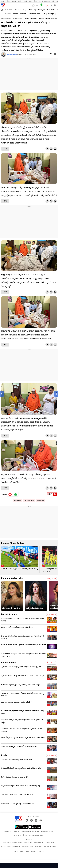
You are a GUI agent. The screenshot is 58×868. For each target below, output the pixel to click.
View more (52, 615)
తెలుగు (14, 1)
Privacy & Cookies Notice (44, 831)
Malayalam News (27, 847)
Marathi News (17, 843)
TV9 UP (46, 847)
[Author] (4, 54)
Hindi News (7, 843)
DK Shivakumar (29, 500)
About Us (16, 831)
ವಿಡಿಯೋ (8, 14)
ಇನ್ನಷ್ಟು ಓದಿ (51, 579)
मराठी (19, 1)
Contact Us (7, 831)
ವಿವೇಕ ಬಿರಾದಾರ (12, 54)
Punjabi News (6, 847)
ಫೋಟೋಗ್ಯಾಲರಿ (40, 10)
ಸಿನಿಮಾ (30, 10)
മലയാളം (47, 1)
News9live (38, 847)
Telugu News (28, 843)
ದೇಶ (48, 10)
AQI (37, 6)
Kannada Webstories (12, 578)
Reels (4, 756)
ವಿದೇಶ (53, 10)
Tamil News (16, 847)
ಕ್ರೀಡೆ (44, 14)
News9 (3, 1)
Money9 (53, 847)
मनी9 (53, 1)
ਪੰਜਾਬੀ (36, 1)
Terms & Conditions (20, 835)
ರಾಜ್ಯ (24, 10)
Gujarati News (50, 843)
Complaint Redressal (36, 835)
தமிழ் (41, 1)
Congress (17, 500)
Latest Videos (8, 663)
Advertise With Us (27, 831)
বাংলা (31, 1)
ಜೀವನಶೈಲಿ (51, 14)
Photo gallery (17, 19)
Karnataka (41, 500)
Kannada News (6, 19)
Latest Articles (9, 615)
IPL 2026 (18, 10)
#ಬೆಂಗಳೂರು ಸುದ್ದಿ (34, 14)
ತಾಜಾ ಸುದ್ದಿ (8, 10)
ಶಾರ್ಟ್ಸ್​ (15, 14)
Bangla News (38, 843)
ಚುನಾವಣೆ (23, 14)
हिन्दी (8, 1)
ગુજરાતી (25, 1)
